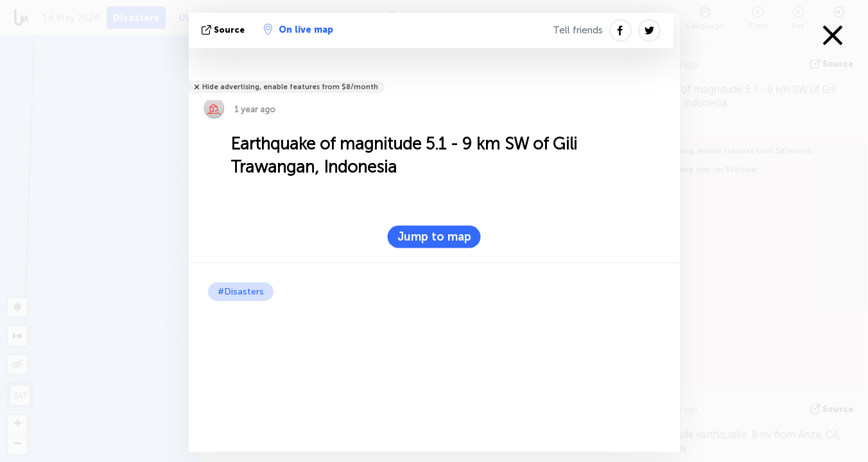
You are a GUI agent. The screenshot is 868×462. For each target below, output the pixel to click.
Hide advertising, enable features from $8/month (290, 87)
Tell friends (578, 30)
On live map (299, 30)
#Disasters (241, 292)
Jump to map (434, 237)
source (224, 30)
